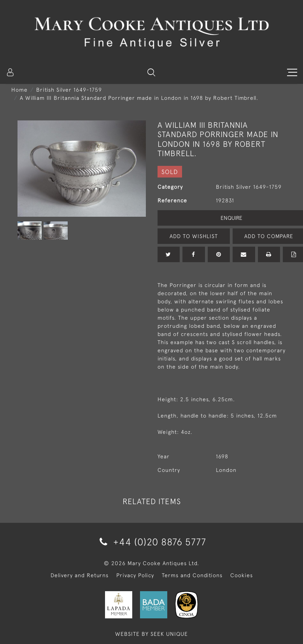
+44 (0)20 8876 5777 (151, 542)
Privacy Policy (135, 575)
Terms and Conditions (192, 575)
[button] (151, 72)
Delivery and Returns (80, 575)
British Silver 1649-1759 (69, 90)
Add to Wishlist (194, 236)
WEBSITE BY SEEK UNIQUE (151, 634)
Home (19, 90)
